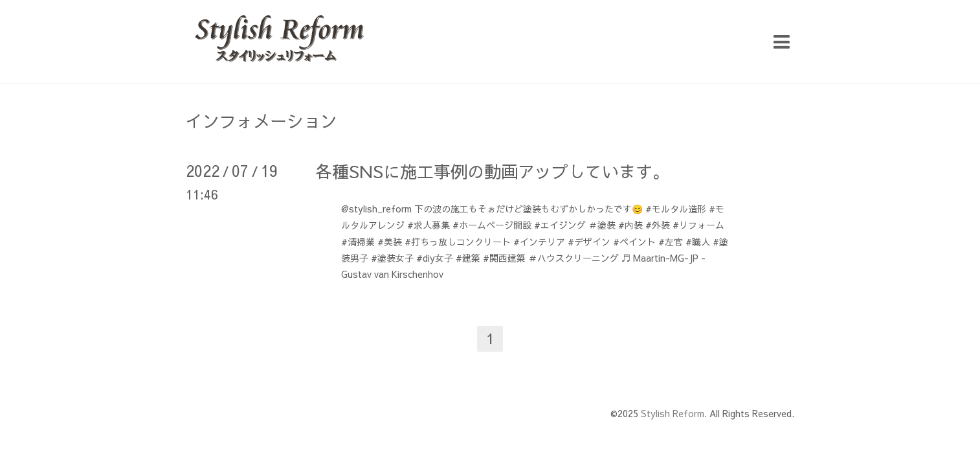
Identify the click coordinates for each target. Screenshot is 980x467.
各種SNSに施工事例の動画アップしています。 (492, 171)
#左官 (671, 242)
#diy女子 (435, 258)
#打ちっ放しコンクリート (458, 242)
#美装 (390, 242)
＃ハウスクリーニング (574, 258)
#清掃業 (358, 242)
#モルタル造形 (676, 209)
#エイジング (560, 225)
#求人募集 (429, 225)
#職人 (698, 242)
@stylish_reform (376, 209)
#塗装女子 (392, 258)
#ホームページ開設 (492, 225)
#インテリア (539, 242)
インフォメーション (262, 120)
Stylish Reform (673, 413)
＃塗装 (602, 225)
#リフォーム (698, 225)
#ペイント (634, 242)
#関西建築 (504, 258)
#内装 (630, 225)
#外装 (658, 225)
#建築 (468, 258)
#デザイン (589, 242)
